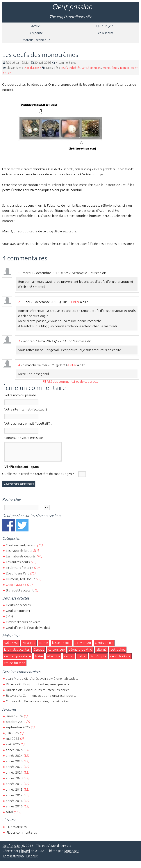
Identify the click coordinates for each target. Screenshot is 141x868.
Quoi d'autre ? (32, 68)
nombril (125, 68)
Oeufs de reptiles (18, 608)
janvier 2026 (14, 719)
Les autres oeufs (18, 565)
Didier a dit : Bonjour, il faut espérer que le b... (38, 687)
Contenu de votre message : (24, 438)
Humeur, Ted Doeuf (20, 582)
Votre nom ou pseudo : (21, 395)
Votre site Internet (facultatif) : (26, 409)
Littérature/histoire (19, 571)
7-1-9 (10, 620)
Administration (13, 859)
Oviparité (36, 33)
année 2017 (14, 798)
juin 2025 (12, 736)
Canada (39, 653)
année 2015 (14, 810)
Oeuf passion (72, 7)
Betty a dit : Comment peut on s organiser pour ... (41, 699)
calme (44, 646)
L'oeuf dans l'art (17, 577)
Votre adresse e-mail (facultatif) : (28, 423)
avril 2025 (13, 747)
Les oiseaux (105, 33)
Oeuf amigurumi (18, 614)
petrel (82, 659)
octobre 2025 (16, 725)
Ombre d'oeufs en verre (23, 625)
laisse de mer (61, 646)
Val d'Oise (11, 646)
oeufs (64, 68)
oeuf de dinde (120, 659)
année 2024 (14, 759)
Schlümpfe (98, 659)
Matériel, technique (36, 40)
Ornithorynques (91, 68)
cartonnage (57, 653)
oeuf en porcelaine (18, 659)
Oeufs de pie (104, 646)
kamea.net (71, 854)
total (10, 815)
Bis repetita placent (20, 594)
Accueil (36, 26)
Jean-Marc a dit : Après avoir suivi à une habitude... (42, 682)
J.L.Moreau (83, 646)
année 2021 (14, 776)
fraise (39, 659)
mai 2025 (13, 742)
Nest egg (29, 646)
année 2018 (14, 793)
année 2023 (14, 765)
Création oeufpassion (21, 548)
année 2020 (14, 781)
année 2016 (14, 804)
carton (69, 659)
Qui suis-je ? (105, 26)
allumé (101, 653)
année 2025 (14, 753)
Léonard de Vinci (81, 653)
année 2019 (14, 787)
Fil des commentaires (21, 836)
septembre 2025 (18, 730)
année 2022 (14, 770)
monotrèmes (111, 68)
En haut (32, 859)
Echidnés (75, 68)
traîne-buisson (15, 666)
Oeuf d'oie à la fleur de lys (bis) (28, 631)
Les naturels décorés (21, 560)
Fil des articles (16, 830)
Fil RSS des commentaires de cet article (71, 381)
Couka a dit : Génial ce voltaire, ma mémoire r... (39, 704)
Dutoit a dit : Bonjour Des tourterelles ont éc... (39, 693)
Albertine (53, 659)
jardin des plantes (17, 653)
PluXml (25, 854)
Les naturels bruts (19, 554)
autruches (118, 653)
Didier (75, 302)
